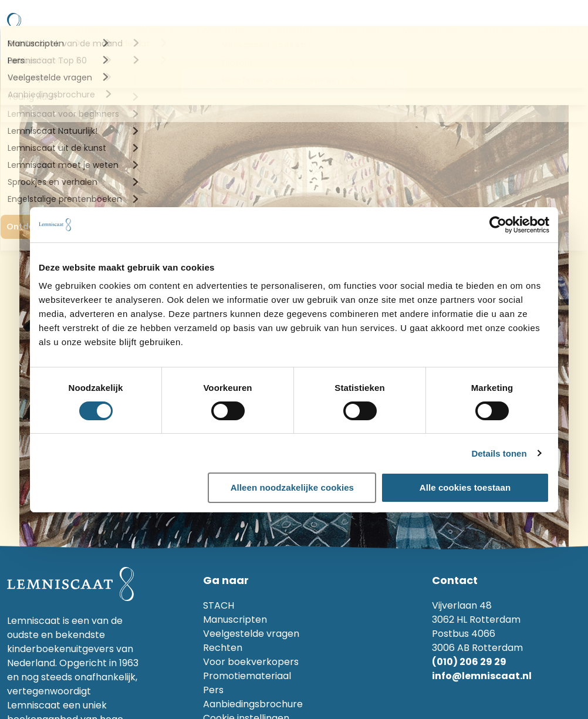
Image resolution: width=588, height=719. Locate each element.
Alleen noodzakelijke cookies (292, 487)
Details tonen (499, 453)
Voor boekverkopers (251, 662)
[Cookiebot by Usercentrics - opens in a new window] (498, 225)
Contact (559, 30)
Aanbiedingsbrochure (253, 704)
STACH (219, 605)
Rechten (357, 30)
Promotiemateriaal (247, 676)
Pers (213, 690)
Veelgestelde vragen (251, 634)
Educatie (290, 30)
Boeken (93, 30)
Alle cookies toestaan (465, 487)
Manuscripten (235, 620)
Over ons (220, 30)
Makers (154, 30)
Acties (498, 30)
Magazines (430, 30)
